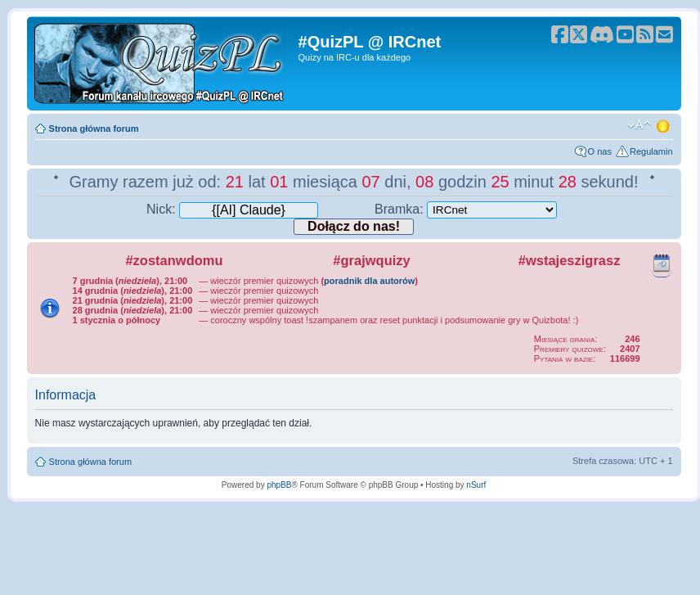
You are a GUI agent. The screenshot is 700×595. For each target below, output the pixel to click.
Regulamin (651, 151)
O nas (600, 151)
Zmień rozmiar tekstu (639, 125)
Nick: (232, 209)
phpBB (279, 485)
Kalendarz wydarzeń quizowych (662, 263)
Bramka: (466, 209)
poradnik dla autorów (369, 281)
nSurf (476, 485)
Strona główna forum (94, 128)
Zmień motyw (664, 125)
